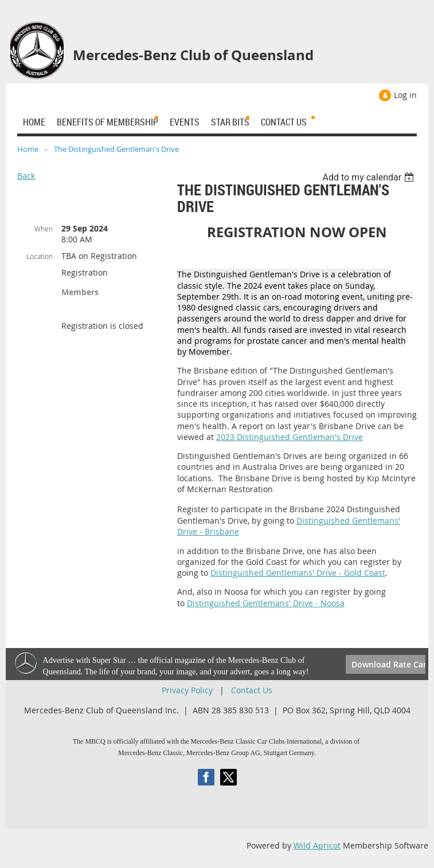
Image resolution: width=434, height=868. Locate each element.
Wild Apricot (317, 845)
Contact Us (252, 690)
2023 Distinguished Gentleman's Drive (290, 437)
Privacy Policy (187, 690)
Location (40, 256)
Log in (405, 95)
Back (26, 176)
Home (28, 149)
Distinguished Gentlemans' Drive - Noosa (266, 603)
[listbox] (370, 177)
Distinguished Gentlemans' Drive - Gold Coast (298, 573)
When (44, 229)
